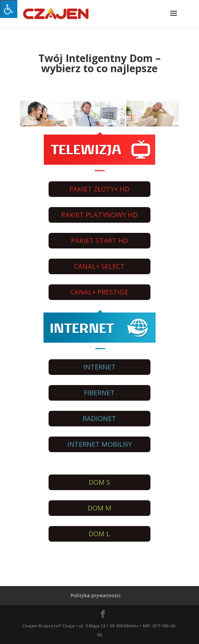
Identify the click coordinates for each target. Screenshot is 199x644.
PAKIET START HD (99, 240)
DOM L (99, 534)
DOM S (99, 482)
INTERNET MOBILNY (99, 444)
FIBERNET (99, 393)
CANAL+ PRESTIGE (99, 292)
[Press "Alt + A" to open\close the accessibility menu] (9, 9)
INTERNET (99, 367)
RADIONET (99, 418)
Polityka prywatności (96, 595)
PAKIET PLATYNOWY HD (99, 215)
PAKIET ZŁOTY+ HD (99, 189)
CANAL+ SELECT (99, 266)
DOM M (99, 508)
